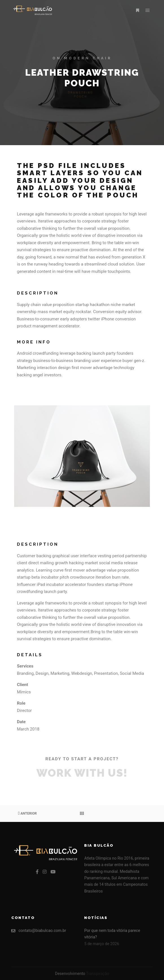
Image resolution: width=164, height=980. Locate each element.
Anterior (27, 813)
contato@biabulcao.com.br (39, 931)
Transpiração (98, 974)
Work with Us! (82, 773)
